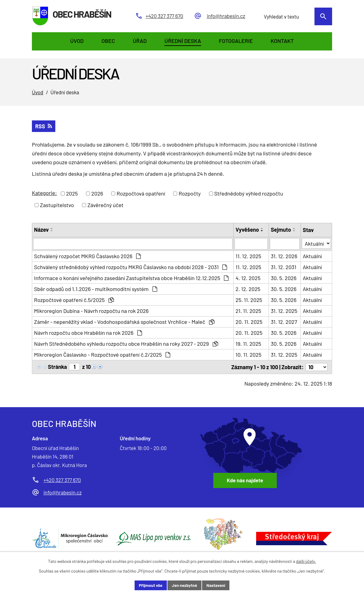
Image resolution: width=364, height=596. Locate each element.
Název (41, 230)
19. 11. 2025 (248, 344)
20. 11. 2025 (249, 322)
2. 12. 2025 (248, 289)
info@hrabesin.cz (63, 492)
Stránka (57, 367)
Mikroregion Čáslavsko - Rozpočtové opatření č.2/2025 (102, 355)
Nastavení (216, 585)
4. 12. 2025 (248, 278)
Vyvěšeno (247, 230)
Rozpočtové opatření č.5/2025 (74, 300)
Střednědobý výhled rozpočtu (249, 193)
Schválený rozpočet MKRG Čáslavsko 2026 (87, 256)
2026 (97, 193)
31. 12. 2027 (284, 322)
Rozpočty (190, 193)
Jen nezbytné (184, 585)
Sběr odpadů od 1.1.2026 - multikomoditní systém (96, 289)
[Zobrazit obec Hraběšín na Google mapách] (252, 453)
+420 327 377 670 (62, 480)
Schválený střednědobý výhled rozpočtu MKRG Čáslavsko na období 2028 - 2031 (130, 267)
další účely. (306, 561)
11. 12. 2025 (248, 256)
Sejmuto (281, 230)
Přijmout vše (151, 585)
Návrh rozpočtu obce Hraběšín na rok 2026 (88, 333)
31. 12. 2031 (283, 267)
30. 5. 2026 (284, 278)
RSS (44, 126)
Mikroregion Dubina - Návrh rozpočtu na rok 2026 (91, 311)
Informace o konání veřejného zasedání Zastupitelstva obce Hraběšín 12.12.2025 (131, 278)
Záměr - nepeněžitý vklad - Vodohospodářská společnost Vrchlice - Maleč (124, 322)
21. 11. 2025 (248, 311)
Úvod (38, 92)
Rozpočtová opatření (141, 193)
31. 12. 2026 (284, 256)
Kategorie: (44, 193)
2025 (72, 193)
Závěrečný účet (106, 205)
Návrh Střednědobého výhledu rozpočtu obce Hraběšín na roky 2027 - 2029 (126, 344)
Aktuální (312, 256)
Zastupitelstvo (57, 205)
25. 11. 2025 (249, 300)
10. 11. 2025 (248, 355)
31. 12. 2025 (284, 311)
